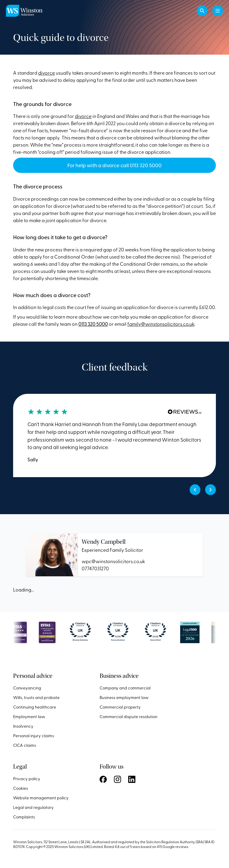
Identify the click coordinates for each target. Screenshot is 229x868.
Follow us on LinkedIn (132, 779)
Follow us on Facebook (103, 779)
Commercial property (120, 707)
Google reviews (175, 847)
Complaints (24, 817)
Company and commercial (125, 688)
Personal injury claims (34, 736)
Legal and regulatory (33, 807)
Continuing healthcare (35, 707)
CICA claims (25, 745)
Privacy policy (27, 779)
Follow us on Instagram (117, 779)
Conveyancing (27, 688)
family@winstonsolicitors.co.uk (161, 324)
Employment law (29, 716)
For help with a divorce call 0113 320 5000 (114, 165)
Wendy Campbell (104, 542)
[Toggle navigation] (218, 11)
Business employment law (124, 697)
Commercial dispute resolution (129, 716)
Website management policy (41, 798)
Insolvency (23, 726)
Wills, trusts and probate (36, 697)
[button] (202, 11)
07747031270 (95, 568)
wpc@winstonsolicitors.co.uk (113, 561)
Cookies (21, 788)
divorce (47, 73)
